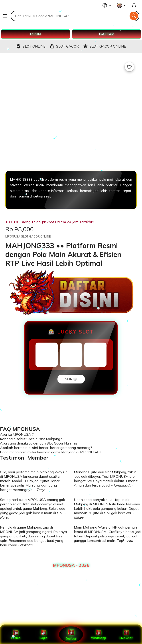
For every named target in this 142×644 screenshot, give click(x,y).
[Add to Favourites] (129, 67)
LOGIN (35, 34)
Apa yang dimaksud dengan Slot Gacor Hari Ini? (39, 443)
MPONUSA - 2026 (71, 565)
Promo (16, 634)
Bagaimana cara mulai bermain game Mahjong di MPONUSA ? (51, 452)
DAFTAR (106, 34)
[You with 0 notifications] (121, 5)
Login (43, 634)
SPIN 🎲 (71, 379)
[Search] (134, 16)
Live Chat (126, 634)
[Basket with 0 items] (134, 5)
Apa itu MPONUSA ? (17, 434)
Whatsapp (99, 634)
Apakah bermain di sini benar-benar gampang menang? (46, 448)
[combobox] (70, 16)
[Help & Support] (107, 5)
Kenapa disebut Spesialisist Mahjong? (31, 439)
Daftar (71, 634)
